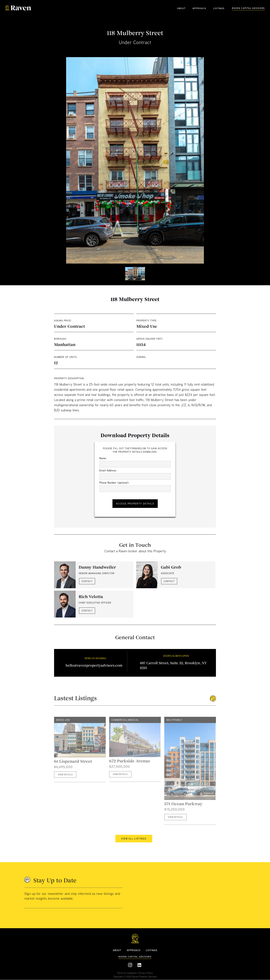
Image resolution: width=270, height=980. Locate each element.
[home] (18, 8)
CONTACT (87, 581)
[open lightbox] (135, 160)
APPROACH (199, 8)
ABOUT (181, 8)
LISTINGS (219, 8)
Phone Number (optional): (114, 483)
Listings (152, 950)
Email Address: (108, 470)
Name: (103, 458)
